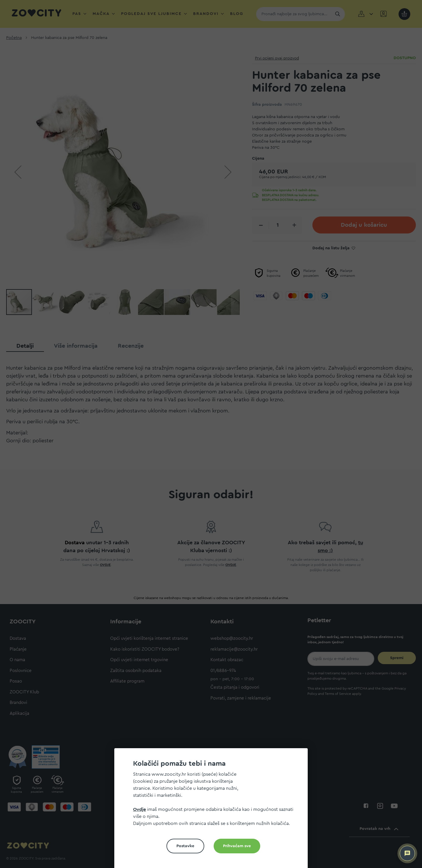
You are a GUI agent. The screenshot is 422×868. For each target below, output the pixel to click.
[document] (213, 810)
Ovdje (139, 809)
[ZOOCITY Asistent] (407, 853)
